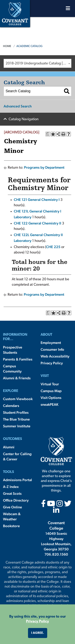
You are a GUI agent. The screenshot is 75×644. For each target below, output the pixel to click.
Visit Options (51, 398)
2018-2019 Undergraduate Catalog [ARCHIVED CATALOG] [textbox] (38, 64)
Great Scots (12, 493)
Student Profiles (16, 412)
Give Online (12, 507)
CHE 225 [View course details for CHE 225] (53, 247)
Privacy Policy (52, 363)
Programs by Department (44, 167)
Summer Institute (17, 426)
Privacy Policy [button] (37, 621)
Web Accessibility (55, 356)
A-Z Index (11, 487)
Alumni (9, 447)
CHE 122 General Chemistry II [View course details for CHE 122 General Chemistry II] (37, 223)
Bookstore (11, 526)
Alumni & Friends (17, 378)
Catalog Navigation (24, 119)
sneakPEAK (49, 404)
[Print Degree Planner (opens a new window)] (48, 134)
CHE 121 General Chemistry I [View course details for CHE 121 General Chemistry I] (37, 200)
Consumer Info (52, 349)
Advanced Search (18, 106)
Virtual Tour (50, 384)
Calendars (11, 406)
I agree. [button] (38, 633)
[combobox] (37, 63)
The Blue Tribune (16, 419)
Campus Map (51, 391)
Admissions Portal (17, 480)
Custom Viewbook (18, 399)
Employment (51, 343)
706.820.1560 (56, 554)
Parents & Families (18, 359)
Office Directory (16, 500)
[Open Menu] (68, 9)
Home (7, 46)
